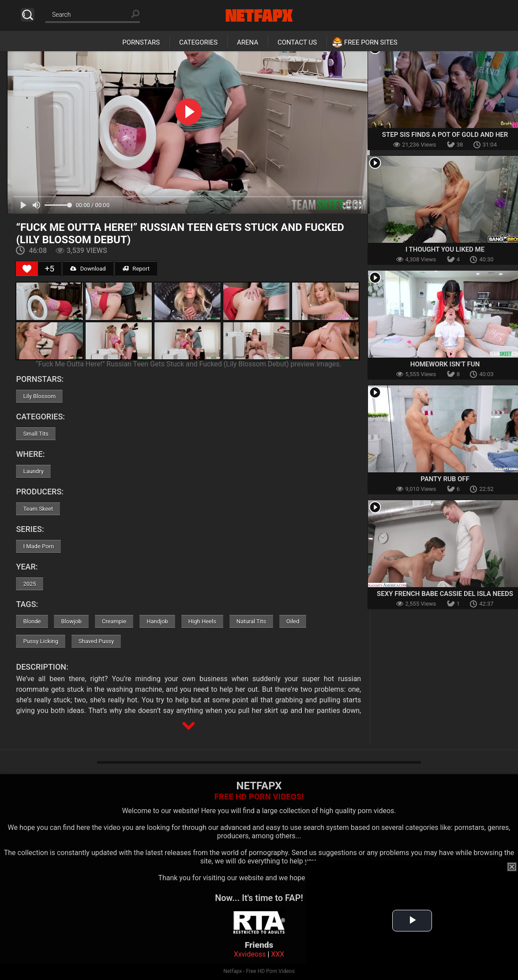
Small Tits (36, 434)
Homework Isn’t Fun (445, 364)
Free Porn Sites (371, 42)
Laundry (33, 471)
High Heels (202, 621)
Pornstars (141, 42)
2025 (29, 584)
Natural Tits (251, 621)
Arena (248, 42)
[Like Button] (27, 269)
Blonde (32, 621)
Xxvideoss (250, 954)
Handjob (157, 621)
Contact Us (297, 42)
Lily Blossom (39, 396)
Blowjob (71, 621)
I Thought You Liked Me (445, 249)
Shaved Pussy (96, 641)
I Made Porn (38, 546)
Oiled (293, 621)
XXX (278, 954)
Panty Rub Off (445, 479)
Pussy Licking (40, 641)
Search (28, 15)
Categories (198, 42)
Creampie (114, 621)
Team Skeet (38, 509)
